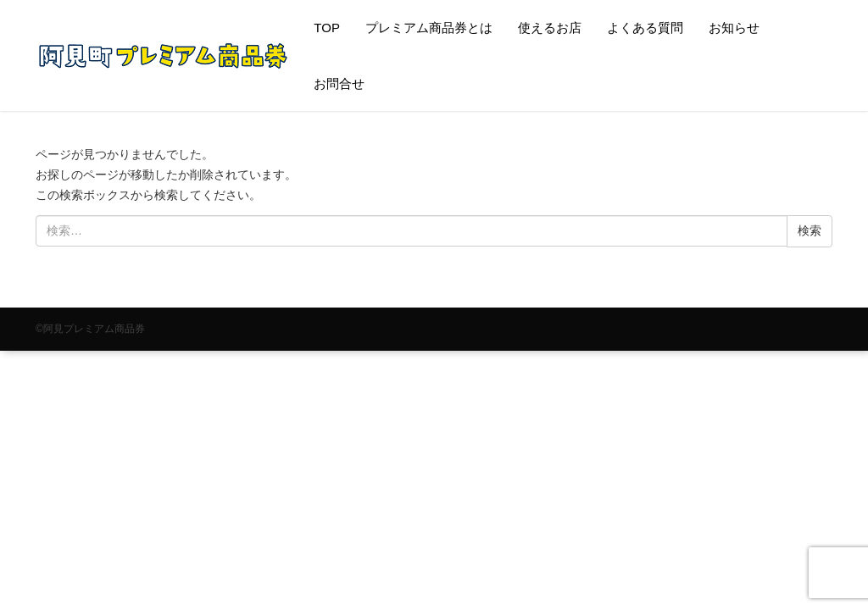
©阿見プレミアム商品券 (90, 329)
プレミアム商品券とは (429, 28)
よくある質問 (645, 28)
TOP (327, 28)
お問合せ (339, 83)
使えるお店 (550, 28)
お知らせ (734, 28)
